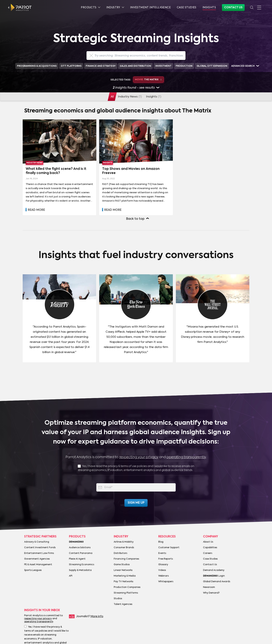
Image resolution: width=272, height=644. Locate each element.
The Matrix (148, 80)
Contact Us (233, 8)
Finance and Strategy (101, 66)
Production (184, 66)
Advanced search (243, 66)
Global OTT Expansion (212, 66)
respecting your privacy (139, 457)
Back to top (135, 219)
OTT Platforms (71, 66)
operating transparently (186, 457)
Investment (163, 66)
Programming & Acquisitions (37, 66)
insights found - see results (136, 88)
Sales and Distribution (135, 66)
